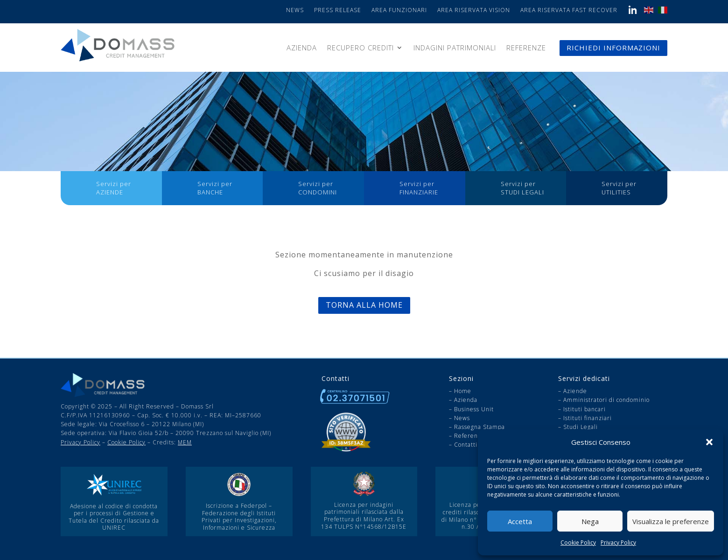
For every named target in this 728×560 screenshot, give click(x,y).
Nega (590, 521)
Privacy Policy (618, 543)
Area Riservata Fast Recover (569, 10)
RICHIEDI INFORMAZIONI (613, 48)
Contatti (466, 445)
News (295, 10)
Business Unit (474, 409)
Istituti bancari (584, 409)
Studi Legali (581, 427)
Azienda (302, 48)
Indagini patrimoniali (455, 48)
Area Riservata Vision (474, 10)
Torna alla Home (364, 305)
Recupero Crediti (360, 48)
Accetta (520, 521)
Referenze (526, 48)
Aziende (575, 391)
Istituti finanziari (588, 418)
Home (463, 391)
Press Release (338, 10)
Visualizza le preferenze (671, 521)
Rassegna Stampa (479, 427)
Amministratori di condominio (606, 400)
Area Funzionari (399, 10)
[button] (709, 442)
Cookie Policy (578, 543)
